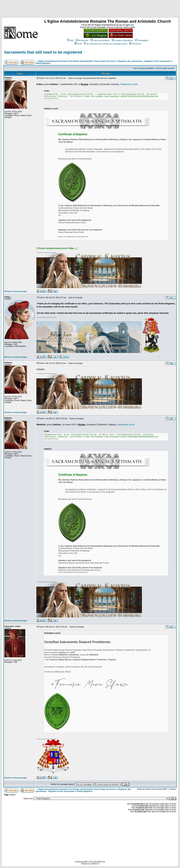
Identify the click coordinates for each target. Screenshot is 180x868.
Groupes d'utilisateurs (122, 40)
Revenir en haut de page (16, 291)
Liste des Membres (100, 40)
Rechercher (82, 40)
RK (121, 27)
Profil (78, 44)
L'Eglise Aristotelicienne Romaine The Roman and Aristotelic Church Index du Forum (76, 61)
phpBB (85, 862)
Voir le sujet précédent (144, 68)
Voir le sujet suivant (165, 68)
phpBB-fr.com (95, 864)
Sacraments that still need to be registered (43, 52)
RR (132, 25)
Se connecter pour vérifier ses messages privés (105, 44)
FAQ (70, 40)
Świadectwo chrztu (129, 84)
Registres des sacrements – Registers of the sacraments (145, 61)
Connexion (135, 44)
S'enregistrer (142, 40)
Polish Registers (43, 63)
